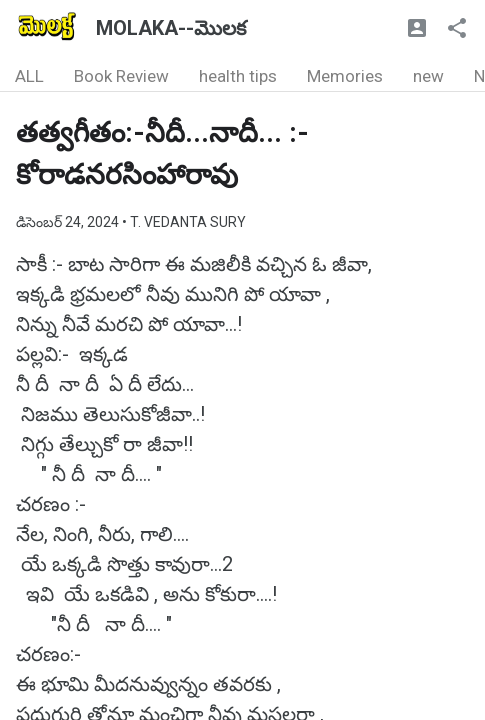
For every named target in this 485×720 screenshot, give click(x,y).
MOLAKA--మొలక (171, 28)
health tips (238, 76)
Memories (345, 76)
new (428, 76)
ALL (29, 76)
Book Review (121, 76)
